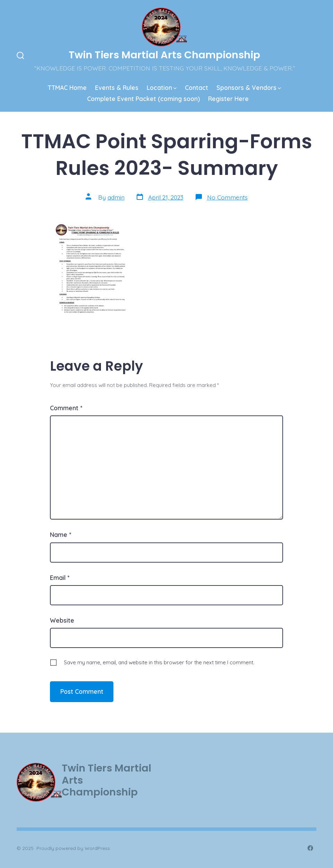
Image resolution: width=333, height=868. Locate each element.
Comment (66, 408)
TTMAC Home (67, 87)
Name (61, 534)
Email (60, 578)
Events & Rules (117, 87)
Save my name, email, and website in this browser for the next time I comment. (159, 662)
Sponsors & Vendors (249, 87)
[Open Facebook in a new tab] (310, 848)
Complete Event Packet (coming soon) (143, 99)
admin (116, 197)
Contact (197, 87)
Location (162, 87)
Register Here (228, 99)
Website (62, 620)
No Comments (227, 197)
